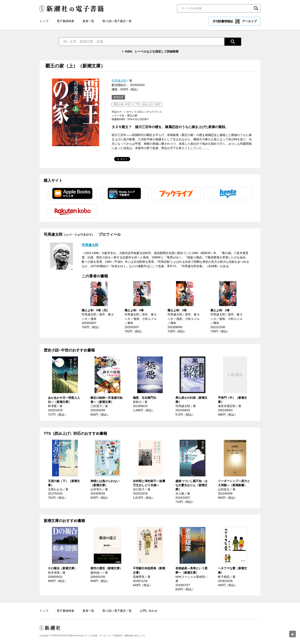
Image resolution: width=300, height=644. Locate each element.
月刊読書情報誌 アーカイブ (235, 21)
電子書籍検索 (65, 21)
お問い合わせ (149, 611)
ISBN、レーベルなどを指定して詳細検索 (152, 51)
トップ (44, 21)
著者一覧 (88, 21)
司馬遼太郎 (119, 81)
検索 (256, 8)
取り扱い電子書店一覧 (117, 21)
